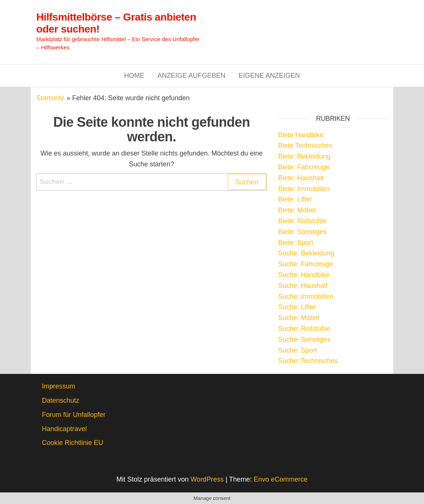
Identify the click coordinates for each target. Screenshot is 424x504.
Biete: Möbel (297, 210)
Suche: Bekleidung (306, 253)
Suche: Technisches (308, 361)
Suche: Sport (298, 350)
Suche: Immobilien (306, 296)
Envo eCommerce (281, 479)
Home (134, 76)
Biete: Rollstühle (302, 221)
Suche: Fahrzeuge (306, 264)
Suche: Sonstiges (304, 339)
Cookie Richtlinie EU (73, 443)
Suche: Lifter (297, 307)
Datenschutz (61, 400)
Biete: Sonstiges (302, 232)
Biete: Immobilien (304, 189)
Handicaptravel (64, 429)
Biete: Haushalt (301, 178)
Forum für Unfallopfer (74, 415)
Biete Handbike (301, 135)
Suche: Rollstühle (304, 329)
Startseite (50, 98)
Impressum (59, 386)
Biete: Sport (296, 243)
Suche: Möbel (299, 318)
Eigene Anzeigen (269, 76)
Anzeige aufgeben (191, 76)
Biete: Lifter (295, 199)
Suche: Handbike (304, 275)
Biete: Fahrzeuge (304, 167)
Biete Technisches (305, 145)
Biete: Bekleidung (304, 156)
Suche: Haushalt (303, 286)
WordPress (207, 479)
